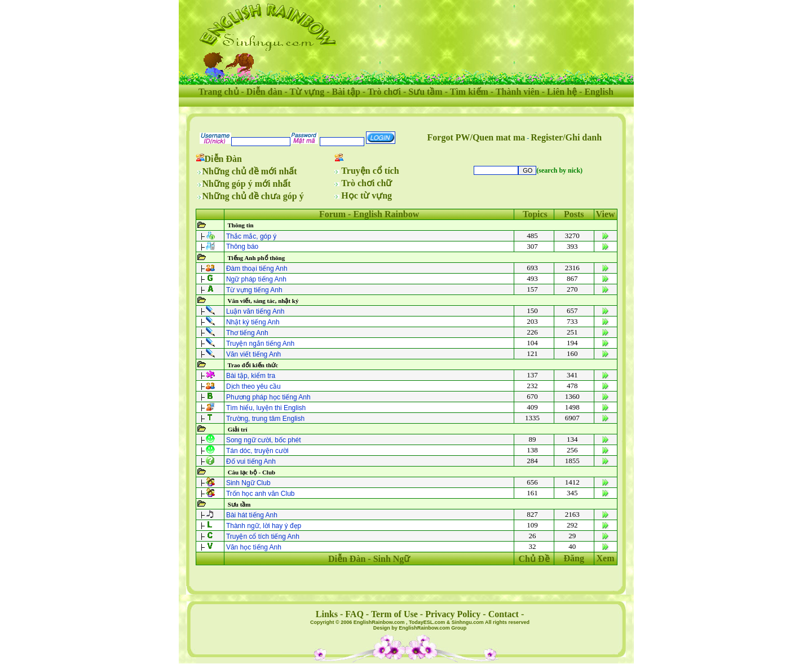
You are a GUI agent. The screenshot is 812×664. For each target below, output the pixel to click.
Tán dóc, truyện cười (257, 451)
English (599, 92)
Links (327, 614)
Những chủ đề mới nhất (250, 171)
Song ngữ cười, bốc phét (264, 440)
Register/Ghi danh (566, 137)
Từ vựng (307, 92)
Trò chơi (384, 92)
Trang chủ (219, 92)
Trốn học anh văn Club (261, 494)
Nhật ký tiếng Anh (253, 322)
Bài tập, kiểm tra (251, 376)
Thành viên (518, 92)
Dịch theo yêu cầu (253, 386)
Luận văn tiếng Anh (255, 311)
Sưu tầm (425, 92)
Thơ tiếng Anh (247, 333)
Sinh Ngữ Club (248, 483)
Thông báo (242, 247)
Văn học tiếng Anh (254, 547)
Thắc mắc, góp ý (251, 236)
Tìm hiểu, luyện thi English (266, 408)
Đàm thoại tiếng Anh (257, 269)
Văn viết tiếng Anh (253, 354)
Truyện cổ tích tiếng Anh (263, 537)
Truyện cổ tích (370, 171)
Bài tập (346, 92)
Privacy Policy (453, 614)
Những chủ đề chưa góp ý (253, 196)
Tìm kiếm (469, 92)
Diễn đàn (264, 92)
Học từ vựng (367, 195)
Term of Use (394, 614)
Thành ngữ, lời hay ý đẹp (264, 526)
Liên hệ (562, 92)
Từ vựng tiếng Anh (254, 290)
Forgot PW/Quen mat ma (476, 137)
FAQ (354, 614)
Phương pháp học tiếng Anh (268, 397)
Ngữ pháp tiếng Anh (256, 279)
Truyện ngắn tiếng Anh (260, 344)
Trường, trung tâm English (265, 419)
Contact (504, 614)
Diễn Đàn (223, 159)
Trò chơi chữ (367, 183)
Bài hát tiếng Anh (252, 515)
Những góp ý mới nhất (247, 184)
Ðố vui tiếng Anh (251, 461)
